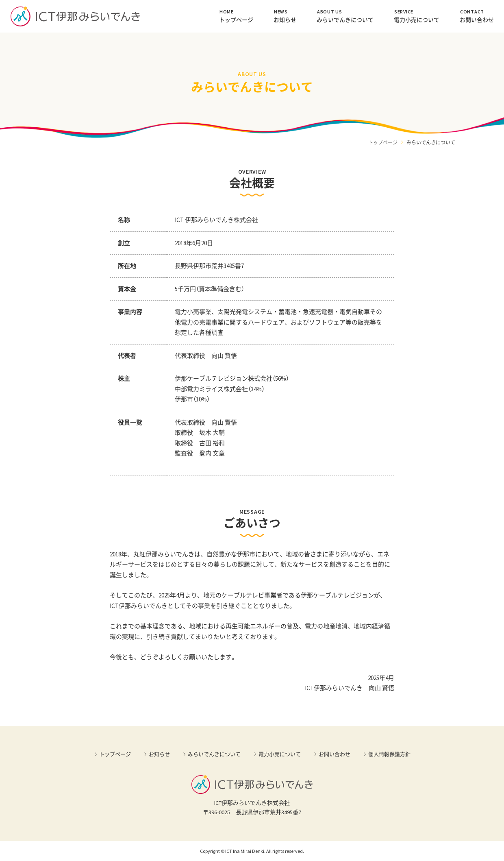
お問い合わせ (477, 16)
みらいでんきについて (345, 16)
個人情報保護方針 (389, 754)
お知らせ (285, 16)
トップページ (236, 16)
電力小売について (417, 16)
